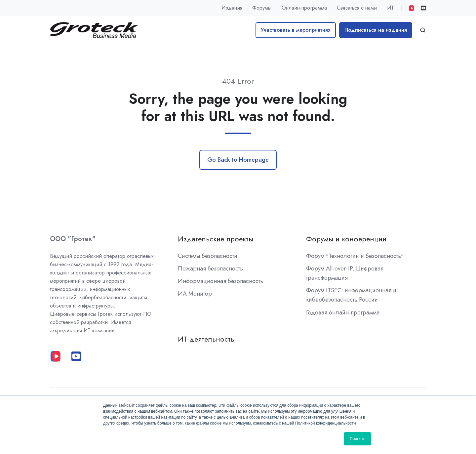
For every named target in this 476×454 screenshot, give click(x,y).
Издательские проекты (216, 239)
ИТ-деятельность (206, 339)
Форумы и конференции (346, 239)
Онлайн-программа (304, 8)
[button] (423, 30)
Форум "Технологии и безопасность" (355, 256)
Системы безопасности (208, 256)
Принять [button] (357, 439)
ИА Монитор (195, 294)
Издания (232, 8)
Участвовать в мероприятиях (296, 30)
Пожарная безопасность (210, 268)
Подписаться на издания (376, 30)
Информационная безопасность (220, 281)
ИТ (391, 8)
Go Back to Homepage (238, 160)
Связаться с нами (357, 8)
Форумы (262, 8)
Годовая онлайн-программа (343, 312)
